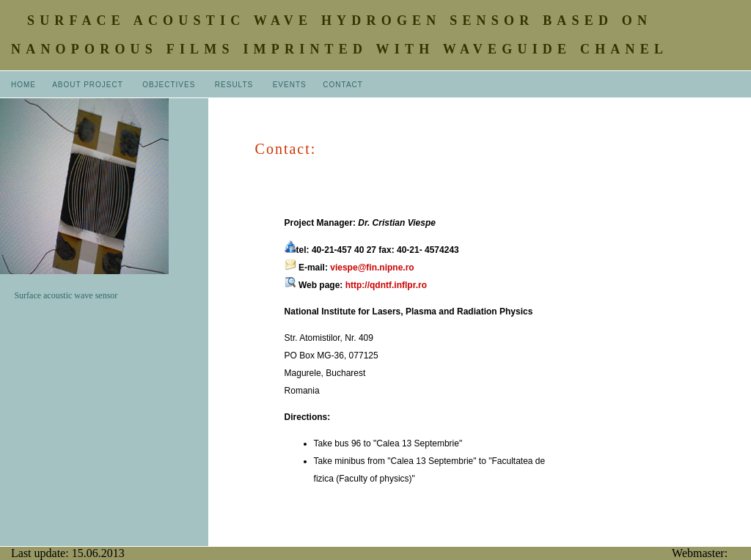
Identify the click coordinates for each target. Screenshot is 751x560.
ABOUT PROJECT (89, 85)
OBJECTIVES (169, 85)
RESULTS (234, 85)
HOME (23, 85)
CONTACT (343, 85)
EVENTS (290, 85)
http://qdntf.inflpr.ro (386, 285)
